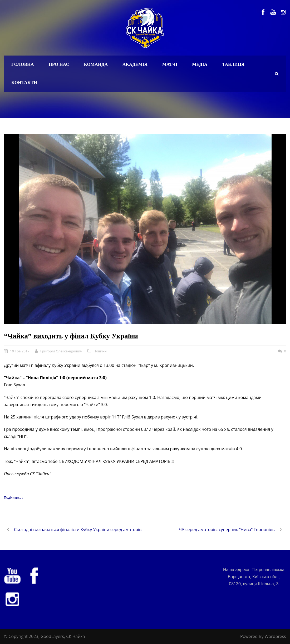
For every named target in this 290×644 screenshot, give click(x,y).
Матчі (170, 64)
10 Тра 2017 (20, 351)
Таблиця (233, 64)
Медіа (200, 64)
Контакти (24, 83)
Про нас (59, 64)
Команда (96, 64)
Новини (100, 351)
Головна (23, 64)
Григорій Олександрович (61, 351)
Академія (135, 64)
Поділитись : (14, 498)
